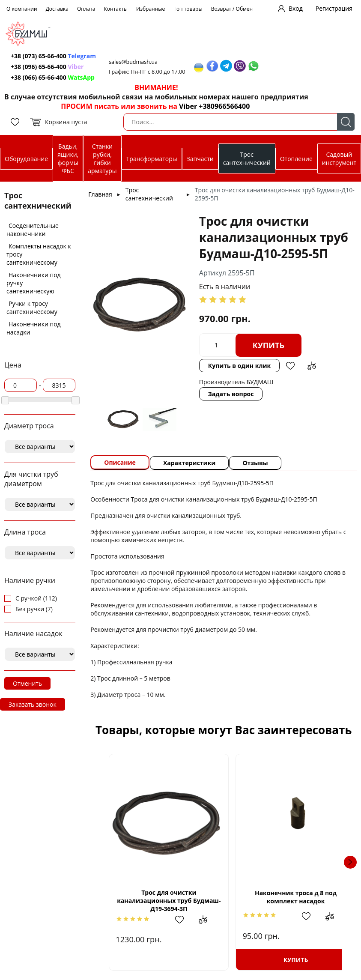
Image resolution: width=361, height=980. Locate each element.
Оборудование (26, 159)
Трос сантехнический (247, 158)
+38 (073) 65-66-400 (39, 56)
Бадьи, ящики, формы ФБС (68, 158)
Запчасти (200, 159)
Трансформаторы (152, 159)
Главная (100, 194)
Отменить (27, 683)
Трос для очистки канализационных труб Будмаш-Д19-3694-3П (164, 901)
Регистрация (334, 8)
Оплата (86, 9)
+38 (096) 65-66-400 (39, 67)
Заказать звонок (33, 704)
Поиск (346, 122)
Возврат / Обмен (232, 9)
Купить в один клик (239, 366)
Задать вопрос (231, 394)
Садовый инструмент (339, 158)
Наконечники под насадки (34, 328)
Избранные (151, 9)
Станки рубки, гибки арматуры (102, 158)
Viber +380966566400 (214, 106)
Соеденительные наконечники (33, 230)
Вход (296, 8)
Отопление (296, 159)
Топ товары (188, 9)
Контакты (116, 9)
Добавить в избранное (290, 366)
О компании (22, 9)
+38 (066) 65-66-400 (39, 77)
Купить (269, 345)
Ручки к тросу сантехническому (32, 308)
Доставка (57, 9)
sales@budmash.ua (133, 62)
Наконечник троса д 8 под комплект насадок (282, 897)
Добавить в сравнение (312, 366)
